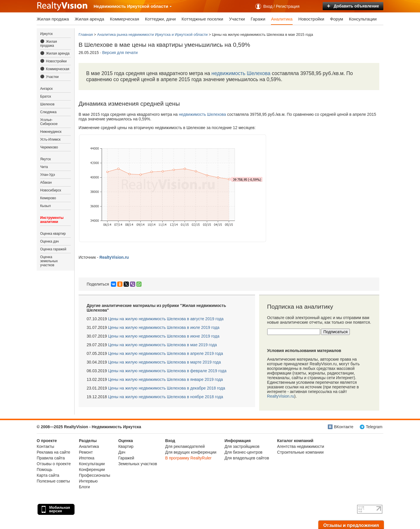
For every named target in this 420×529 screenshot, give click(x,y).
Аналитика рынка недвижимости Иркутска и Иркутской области (152, 35)
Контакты (45, 446)
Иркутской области (149, 6)
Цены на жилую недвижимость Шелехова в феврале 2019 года (167, 371)
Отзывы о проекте (54, 464)
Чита (44, 167)
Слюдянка (48, 112)
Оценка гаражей (53, 249)
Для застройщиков (242, 446)
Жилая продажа (53, 19)
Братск (46, 96)
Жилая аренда (90, 19)
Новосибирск (51, 190)
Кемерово (48, 198)
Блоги (84, 487)
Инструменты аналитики (52, 220)
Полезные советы (53, 481)
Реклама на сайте (53, 452)
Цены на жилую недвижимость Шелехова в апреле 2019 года (166, 353)
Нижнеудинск (51, 132)
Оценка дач (50, 241)
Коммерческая (125, 19)
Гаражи (258, 19)
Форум (337, 19)
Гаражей (126, 458)
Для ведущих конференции (191, 452)
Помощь (44, 470)
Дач (122, 452)
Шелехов (47, 104)
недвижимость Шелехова (241, 73)
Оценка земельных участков (49, 261)
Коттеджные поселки (202, 19)
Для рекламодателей (185, 446)
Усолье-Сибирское (49, 122)
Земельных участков (137, 464)
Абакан (46, 182)
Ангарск (46, 89)
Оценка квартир (53, 234)
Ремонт (86, 452)
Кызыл (45, 206)
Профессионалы (94, 475)
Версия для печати (120, 53)
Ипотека (87, 458)
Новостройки (311, 19)
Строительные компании (300, 452)
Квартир (126, 446)
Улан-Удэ (48, 175)
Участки (237, 19)
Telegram (374, 427)
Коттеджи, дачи (160, 19)
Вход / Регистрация (281, 6)
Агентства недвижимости (301, 446)
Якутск (45, 159)
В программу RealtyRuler (188, 458)
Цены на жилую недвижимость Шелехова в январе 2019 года (166, 379)
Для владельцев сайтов (247, 458)
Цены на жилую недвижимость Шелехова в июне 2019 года (164, 336)
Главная (86, 35)
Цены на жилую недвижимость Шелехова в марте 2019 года (165, 362)
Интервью (88, 481)
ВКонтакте (344, 427)
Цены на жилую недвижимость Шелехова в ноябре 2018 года (166, 397)
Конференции (92, 470)
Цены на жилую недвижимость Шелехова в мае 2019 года (162, 345)
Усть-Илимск (50, 139)
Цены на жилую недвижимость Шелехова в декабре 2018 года (167, 388)
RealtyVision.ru (281, 396)
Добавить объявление (353, 6)
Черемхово (49, 147)
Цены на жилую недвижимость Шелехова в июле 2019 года (164, 327)
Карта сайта (48, 475)
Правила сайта (51, 458)
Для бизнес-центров (243, 452)
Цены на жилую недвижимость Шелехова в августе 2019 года (166, 319)
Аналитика (282, 19)
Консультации (363, 19)
